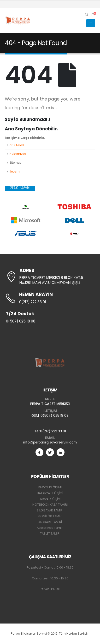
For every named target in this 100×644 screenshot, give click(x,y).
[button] (87, 14)
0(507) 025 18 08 (55, 416)
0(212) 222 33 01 (53, 431)
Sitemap (15, 163)
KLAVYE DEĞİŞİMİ (50, 487)
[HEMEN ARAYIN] (50, 298)
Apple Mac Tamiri (50, 528)
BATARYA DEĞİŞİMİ (50, 493)
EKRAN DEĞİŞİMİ (50, 499)
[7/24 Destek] (50, 318)
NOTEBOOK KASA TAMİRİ (50, 505)
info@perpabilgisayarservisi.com (50, 442)
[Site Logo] (18, 20)
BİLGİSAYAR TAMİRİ (50, 510)
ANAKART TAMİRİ (50, 522)
